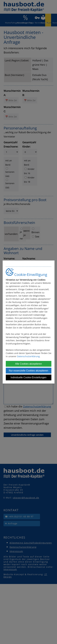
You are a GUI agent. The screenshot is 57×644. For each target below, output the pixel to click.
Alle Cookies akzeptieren (28, 364)
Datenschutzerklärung (28, 356)
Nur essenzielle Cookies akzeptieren (28, 371)
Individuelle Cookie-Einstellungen (29, 377)
